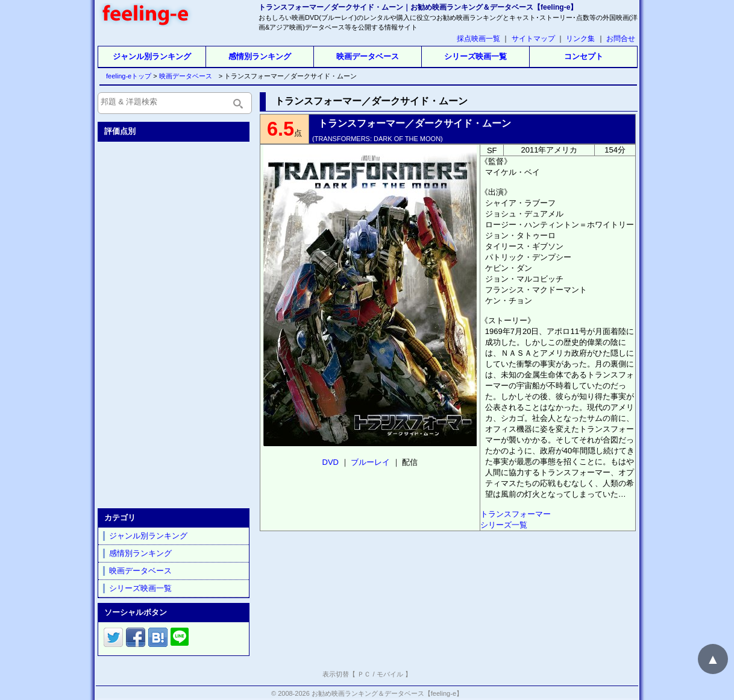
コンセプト (584, 56)
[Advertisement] (175, 323)
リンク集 (580, 39)
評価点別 (120, 131)
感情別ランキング (260, 56)
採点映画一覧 (478, 39)
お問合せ (621, 39)
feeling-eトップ (126, 76)
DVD (331, 462)
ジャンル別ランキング (152, 56)
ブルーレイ (370, 462)
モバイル (390, 674)
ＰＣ (364, 674)
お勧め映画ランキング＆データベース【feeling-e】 (387, 693)
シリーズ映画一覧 (475, 56)
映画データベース (368, 56)
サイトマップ (533, 39)
